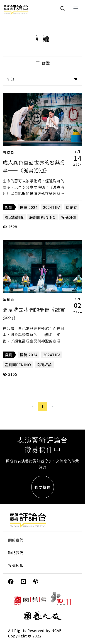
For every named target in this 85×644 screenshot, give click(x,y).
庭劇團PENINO (42, 217)
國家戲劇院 (14, 217)
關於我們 (16, 540)
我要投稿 (43, 487)
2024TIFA (52, 207)
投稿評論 (69, 217)
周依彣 (9, 152)
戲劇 (8, 207)
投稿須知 (16, 565)
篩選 (42, 63)
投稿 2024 (29, 207)
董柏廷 (9, 299)
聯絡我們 (16, 553)
